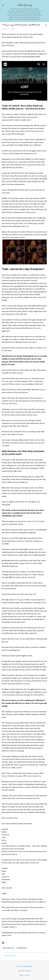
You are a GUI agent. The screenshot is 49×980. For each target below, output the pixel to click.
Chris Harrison (8, 948)
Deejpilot (29, 971)
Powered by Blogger (24, 966)
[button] (46, 25)
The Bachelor (22, 948)
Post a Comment (10, 956)
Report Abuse (24, 975)
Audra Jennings (25, 5)
